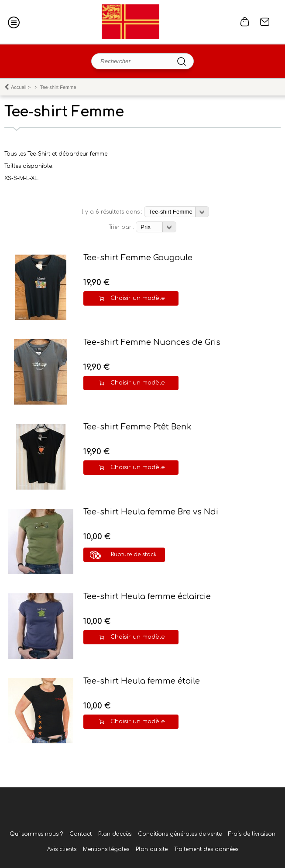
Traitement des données (206, 849)
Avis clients (62, 849)
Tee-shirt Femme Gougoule (138, 258)
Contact (265, 22)
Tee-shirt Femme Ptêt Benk (137, 427)
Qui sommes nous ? (36, 834)
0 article (245, 22)
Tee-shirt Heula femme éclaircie (147, 596)
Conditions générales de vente (180, 834)
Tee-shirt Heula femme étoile (142, 681)
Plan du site (152, 849)
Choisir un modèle (138, 298)
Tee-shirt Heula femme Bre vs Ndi (151, 512)
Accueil (19, 87)
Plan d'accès (115, 834)
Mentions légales (106, 849)
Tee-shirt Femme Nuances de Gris (152, 342)
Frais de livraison (252, 834)
